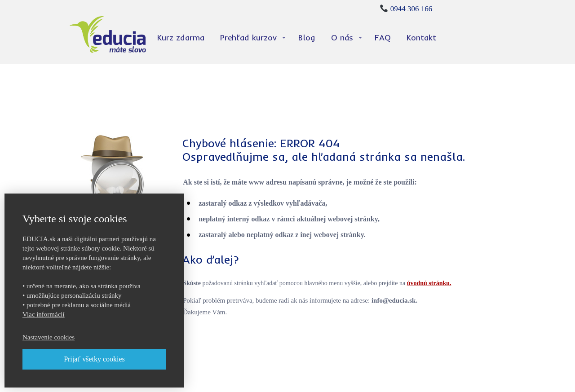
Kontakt (421, 37)
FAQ (383, 37)
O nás (342, 37)
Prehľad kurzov (248, 37)
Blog (307, 37)
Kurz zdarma (181, 37)
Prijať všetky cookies (94, 359)
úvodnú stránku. (429, 283)
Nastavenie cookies (49, 337)
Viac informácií (44, 314)
